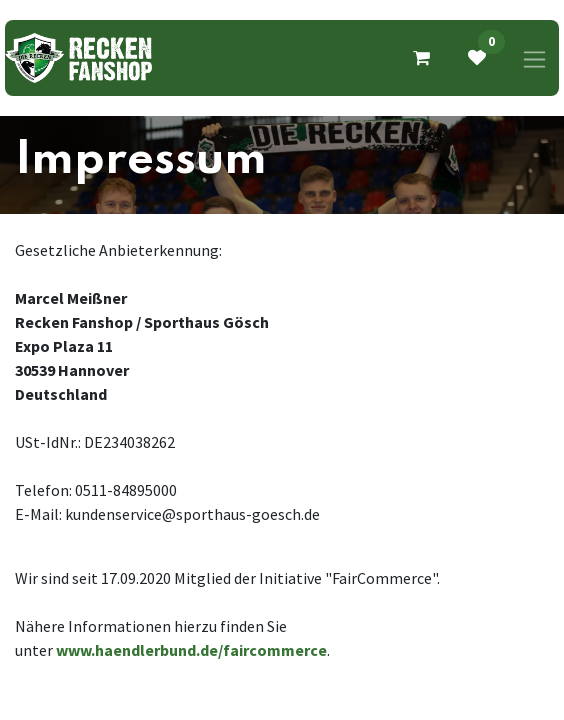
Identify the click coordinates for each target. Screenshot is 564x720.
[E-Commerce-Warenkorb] (421, 58)
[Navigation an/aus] (534, 58)
